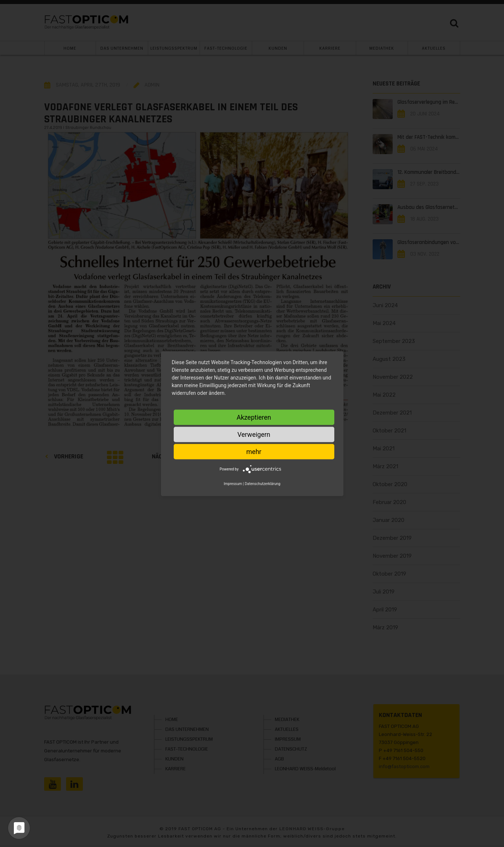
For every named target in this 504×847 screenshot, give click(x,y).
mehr (254, 451)
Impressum (233, 483)
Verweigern (254, 434)
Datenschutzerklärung (263, 483)
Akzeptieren (254, 417)
